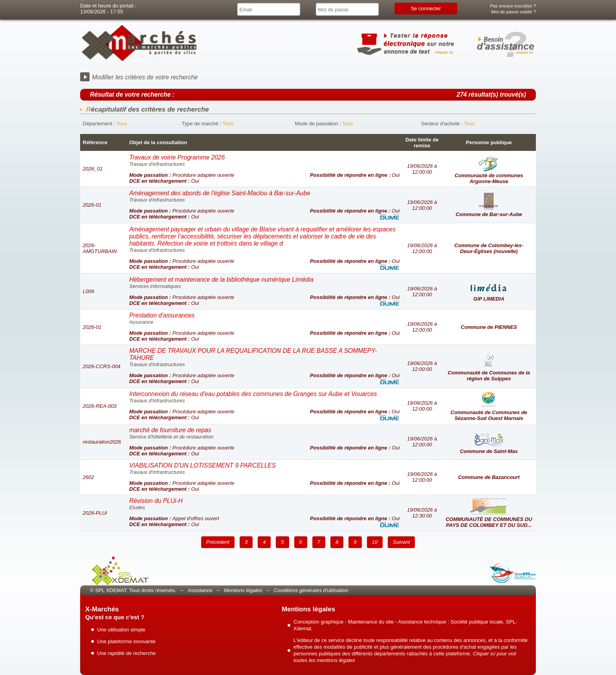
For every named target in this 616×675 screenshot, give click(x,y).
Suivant (401, 542)
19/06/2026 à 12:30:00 (422, 513)
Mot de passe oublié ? (513, 12)
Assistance (200, 590)
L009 (89, 291)
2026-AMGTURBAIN (100, 248)
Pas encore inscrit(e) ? (513, 6)
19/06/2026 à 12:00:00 (422, 169)
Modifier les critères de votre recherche (145, 77)
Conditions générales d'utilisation (311, 590)
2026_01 (93, 169)
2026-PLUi (95, 513)
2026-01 (92, 205)
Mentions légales (243, 590)
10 (375, 542)
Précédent (218, 542)
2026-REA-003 (100, 406)
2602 (89, 477)
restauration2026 (102, 442)
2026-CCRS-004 (102, 366)
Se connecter (426, 8)
